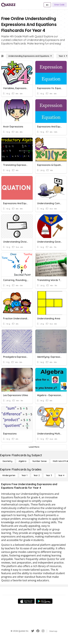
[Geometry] (7, 461)
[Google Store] (44, 601)
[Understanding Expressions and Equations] (30, 56)
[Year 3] (49, 475)
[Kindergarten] (9, 475)
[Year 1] (24, 475)
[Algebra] (22, 461)
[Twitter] (33, 631)
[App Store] (26, 601)
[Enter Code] (59, 5)
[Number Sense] (40, 461)
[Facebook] (38, 631)
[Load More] (34, 447)
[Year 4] (61, 475)
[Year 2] (37, 475)
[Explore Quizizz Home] (8, 5)
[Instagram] (43, 631)
